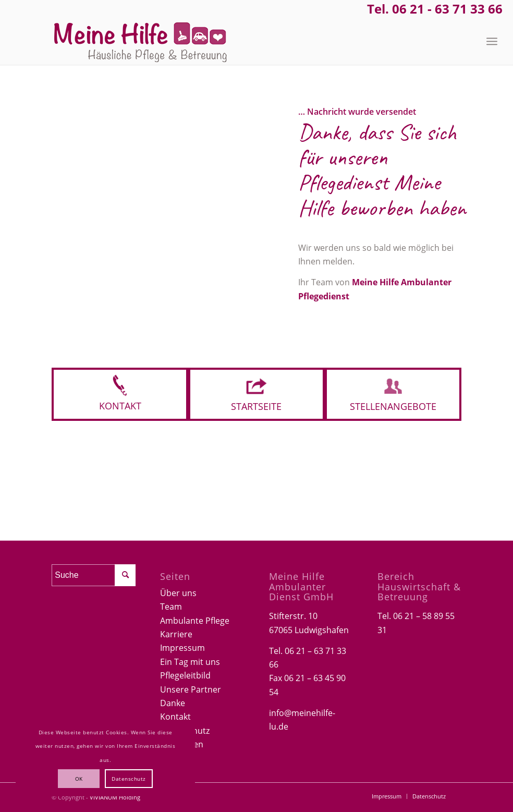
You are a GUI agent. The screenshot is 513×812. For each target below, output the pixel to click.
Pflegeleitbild (185, 675)
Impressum (182, 648)
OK (79, 779)
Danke (173, 703)
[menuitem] (492, 41)
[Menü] (492, 41)
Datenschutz (129, 779)
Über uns (178, 593)
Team (171, 607)
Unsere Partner (191, 689)
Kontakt (175, 717)
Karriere (176, 634)
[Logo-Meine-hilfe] (141, 41)
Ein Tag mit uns (190, 662)
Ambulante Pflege (195, 621)
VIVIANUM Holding (115, 797)
